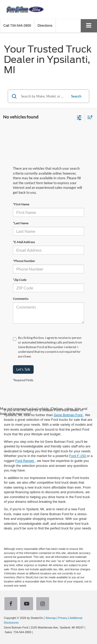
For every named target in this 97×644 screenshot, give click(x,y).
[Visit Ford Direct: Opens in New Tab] (35, 632)
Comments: (21, 299)
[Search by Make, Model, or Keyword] (43, 96)
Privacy (63, 618)
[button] (17, 25)
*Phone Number (24, 261)
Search (76, 96)
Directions (45, 25)
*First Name (21, 204)
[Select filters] (79, 117)
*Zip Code (20, 280)
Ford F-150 (78, 456)
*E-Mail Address (24, 242)
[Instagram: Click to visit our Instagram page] (44, 604)
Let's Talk (23, 369)
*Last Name (21, 223)
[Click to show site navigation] (89, 26)
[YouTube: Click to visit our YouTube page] (28, 604)
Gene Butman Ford (69, 415)
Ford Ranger (25, 461)
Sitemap (51, 618)
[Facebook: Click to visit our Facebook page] (12, 604)
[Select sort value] (89, 117)
